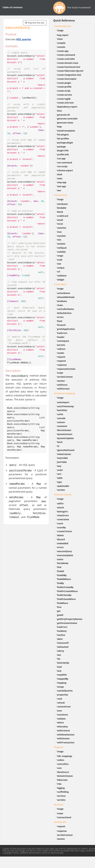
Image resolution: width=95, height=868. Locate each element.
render (61, 353)
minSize (61, 244)
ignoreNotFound (66, 450)
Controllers (60, 284)
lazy (59, 466)
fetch (60, 442)
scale (60, 260)
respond (62, 361)
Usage (60, 30)
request (61, 357)
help (60, 127)
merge (61, 687)
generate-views (65, 123)
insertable (63, 458)
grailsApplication (66, 329)
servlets (61, 800)
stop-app (62, 182)
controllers (63, 764)
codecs (61, 760)
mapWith (62, 675)
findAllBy (62, 575)
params (61, 345)
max (59, 232)
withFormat (63, 389)
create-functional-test (69, 67)
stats (60, 178)
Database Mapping (65, 393)
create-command (66, 55)
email (60, 220)
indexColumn (64, 454)
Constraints (61, 195)
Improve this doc (35, 23)
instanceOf (63, 643)
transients (63, 715)
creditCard (63, 216)
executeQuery (65, 551)
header (61, 337)
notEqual (62, 248)
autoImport (63, 402)
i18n (59, 784)
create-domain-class (68, 63)
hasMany (62, 631)
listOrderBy (63, 663)
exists (60, 559)
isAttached (63, 647)
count (60, 523)
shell (60, 174)
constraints (63, 519)
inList (60, 224)
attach (61, 507)
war (59, 190)
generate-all (64, 115)
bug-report (63, 35)
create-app (63, 51)
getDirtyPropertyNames (70, 619)
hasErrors (62, 333)
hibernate (62, 780)
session (61, 381)
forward (61, 325)
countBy (62, 527)
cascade (61, 418)
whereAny (63, 727)
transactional (64, 817)
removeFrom (64, 707)
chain (60, 305)
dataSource (63, 772)
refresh (61, 703)
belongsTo (63, 512)
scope (60, 373)
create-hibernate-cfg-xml (70, 71)
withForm (62, 385)
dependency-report (67, 107)
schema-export (65, 170)
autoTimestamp (66, 406)
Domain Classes (63, 494)
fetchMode (63, 563)
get (59, 611)
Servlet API (60, 822)
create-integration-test (69, 75)
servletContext (65, 377)
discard (61, 539)
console (61, 47)
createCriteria (65, 531)
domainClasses (65, 776)
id (58, 446)
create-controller (66, 59)
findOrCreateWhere (67, 591)
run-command (65, 163)
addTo (60, 503)
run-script (62, 166)
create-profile (64, 87)
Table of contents (12, 7)
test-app (62, 186)
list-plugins (63, 135)
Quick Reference (64, 20)
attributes (63, 204)
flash (60, 321)
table (60, 478)
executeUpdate (65, 555)
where (61, 723)
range (60, 256)
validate (61, 719)
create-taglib (64, 99)
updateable (63, 486)
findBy (61, 583)
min (59, 240)
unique (61, 268)
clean (60, 39)
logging (61, 788)
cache (60, 414)
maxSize (62, 236)
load (59, 667)
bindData (62, 301)
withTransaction (66, 742)
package (62, 147)
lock (59, 671)
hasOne (61, 635)
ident (60, 639)
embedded (63, 543)
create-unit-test (65, 103)
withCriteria (64, 731)
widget (61, 280)
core (60, 768)
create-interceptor (67, 79)
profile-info (63, 154)
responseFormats (66, 369)
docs (60, 111)
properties (63, 695)
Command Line (63, 26)
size (59, 264)
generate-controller (67, 119)
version (61, 490)
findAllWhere (64, 579)
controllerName (66, 309)
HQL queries (24, 39)
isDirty (61, 651)
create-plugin (64, 83)
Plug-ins (59, 747)
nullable (61, 252)
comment (62, 426)
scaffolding (63, 792)
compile (61, 43)
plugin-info (63, 150)
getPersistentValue (67, 623)
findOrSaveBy (64, 595)
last (59, 655)
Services (59, 804)
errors (60, 317)
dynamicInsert (65, 434)
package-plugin (65, 143)
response (62, 365)
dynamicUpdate (66, 438)
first (59, 607)
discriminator (64, 430)
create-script (64, 91)
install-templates (66, 131)
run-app (61, 158)
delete (61, 535)
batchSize (62, 410)
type (60, 482)
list (59, 659)
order (60, 470)
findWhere (63, 603)
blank (60, 212)
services (61, 796)
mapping (62, 683)
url (59, 272)
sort (59, 474)
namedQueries (65, 691)
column (61, 422)
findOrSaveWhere (66, 599)
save (60, 711)
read (60, 699)
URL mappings (65, 756)
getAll (60, 615)
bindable (62, 208)
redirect (61, 349)
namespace (63, 341)
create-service (65, 95)
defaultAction (64, 313)
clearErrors (63, 515)
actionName (64, 293)
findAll (61, 571)
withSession (63, 738)
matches (62, 228)
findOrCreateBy (65, 587)
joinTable (62, 462)
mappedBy (63, 679)
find (59, 567)
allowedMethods (66, 297)
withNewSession (66, 735)
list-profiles (63, 139)
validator (62, 276)
